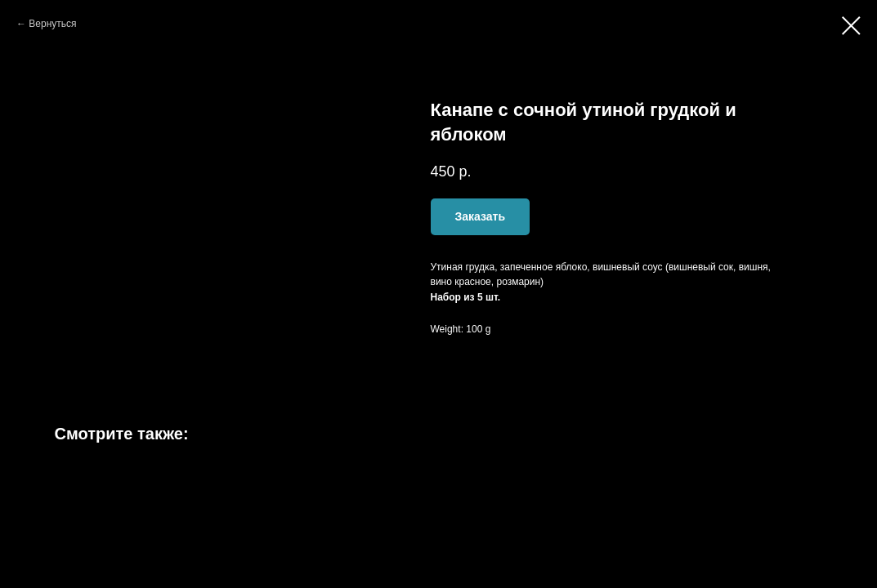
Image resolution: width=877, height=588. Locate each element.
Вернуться (52, 24)
